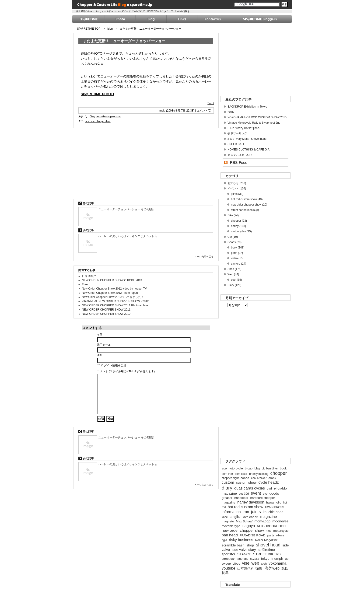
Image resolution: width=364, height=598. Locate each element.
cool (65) (236, 280)
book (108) (238, 248)
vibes (236, 564)
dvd (269, 488)
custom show (246, 482)
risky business (241, 540)
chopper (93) (239, 221)
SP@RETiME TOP (89, 29)
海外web (272, 568)
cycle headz (268, 482)
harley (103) (238, 226)
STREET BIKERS (267, 554)
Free (85, 284)
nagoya (249, 526)
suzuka (255, 559)
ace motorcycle (232, 468)
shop (250, 545)
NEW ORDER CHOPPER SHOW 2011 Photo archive (115, 305)
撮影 (259, 568)
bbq (257, 468)
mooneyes (280, 521)
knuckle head (273, 512)
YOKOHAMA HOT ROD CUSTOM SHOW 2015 (257, 117)
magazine (269, 517)
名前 (100, 335)
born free (227, 474)
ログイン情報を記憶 (112, 365)
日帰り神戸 (89, 276)
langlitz (235, 517)
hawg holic (274, 502)
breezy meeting (259, 474)
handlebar (241, 498)
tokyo (265, 558)
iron (246, 512)
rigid (224, 540)
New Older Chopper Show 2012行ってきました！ (113, 297)
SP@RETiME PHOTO (97, 94)
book (283, 468)
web (255, 563)
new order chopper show (98, 121)
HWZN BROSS (275, 507)
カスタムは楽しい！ (240, 155)
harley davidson (251, 502)
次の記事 (86, 230)
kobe (225, 517)
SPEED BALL (236, 144)
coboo (245, 478)
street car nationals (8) (245, 210)
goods (274, 493)
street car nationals (235, 559)
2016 (231, 112)
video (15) (237, 258)
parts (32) (237, 253)
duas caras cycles (250, 488)
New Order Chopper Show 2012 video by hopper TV (114, 289)
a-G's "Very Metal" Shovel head (247, 139)
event (256, 493)
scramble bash (233, 545)
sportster (228, 554)
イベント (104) (237, 189)
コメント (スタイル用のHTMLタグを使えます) (126, 371)
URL (100, 355)
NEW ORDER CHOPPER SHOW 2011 (106, 310)
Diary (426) (234, 285)
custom (228, 482)
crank (272, 478)
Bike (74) (233, 215)
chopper (278, 473)
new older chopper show (108, 117)
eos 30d (244, 494)
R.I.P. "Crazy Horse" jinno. (244, 128)
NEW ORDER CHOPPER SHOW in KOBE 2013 (112, 280)
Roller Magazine (266, 540)
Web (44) (233, 274)
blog (110, 29)
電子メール (104, 345)
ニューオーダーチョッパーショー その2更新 (126, 209)
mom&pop (262, 521)
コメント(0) (204, 111)
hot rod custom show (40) (247, 199)
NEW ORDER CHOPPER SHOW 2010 (106, 314)
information (231, 512)
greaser (227, 498)
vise (246, 563)
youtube (229, 568)
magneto (228, 521)
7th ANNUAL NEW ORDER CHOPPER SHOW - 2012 (115, 301)
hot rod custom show (245, 507)
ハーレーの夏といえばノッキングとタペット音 (128, 236)
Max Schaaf (244, 521)
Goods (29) (234, 242)
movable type (231, 526)
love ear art (250, 517)
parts (271, 535)
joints (256, 512)
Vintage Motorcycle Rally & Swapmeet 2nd (254, 123)
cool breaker (259, 478)
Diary (92, 117)
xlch (264, 564)
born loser (241, 474)
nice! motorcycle (277, 531)
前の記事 (86, 203)
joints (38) (237, 194)
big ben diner (270, 469)
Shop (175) (234, 269)
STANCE (244, 554)
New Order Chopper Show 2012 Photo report (110, 293)
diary (227, 488)
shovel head (268, 545)
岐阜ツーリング (237, 133)
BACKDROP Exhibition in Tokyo (247, 107)
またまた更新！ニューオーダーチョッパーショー (150, 29)
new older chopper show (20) (249, 205)
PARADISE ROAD (252, 535)
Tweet (211, 103)
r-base (280, 535)
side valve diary (244, 550)
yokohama (277, 563)
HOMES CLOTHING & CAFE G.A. (249, 150)
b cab (249, 468)
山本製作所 (245, 568)
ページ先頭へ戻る (204, 257)
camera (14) (239, 264)
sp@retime (266, 550)
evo (265, 494)
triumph (277, 558)
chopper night (230, 478)
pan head (230, 535)
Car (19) (233, 237)
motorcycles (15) (241, 231)
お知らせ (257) (237, 183)
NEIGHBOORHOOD (271, 526)
